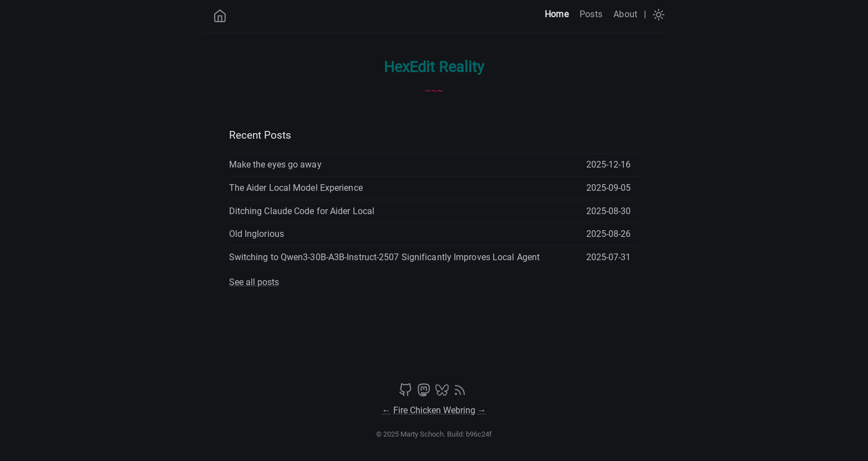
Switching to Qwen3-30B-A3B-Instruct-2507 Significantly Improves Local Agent (385, 257)
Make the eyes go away (275, 164)
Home (557, 14)
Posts (591, 14)
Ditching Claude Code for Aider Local (302, 211)
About (625, 14)
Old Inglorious (257, 234)
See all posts (254, 282)
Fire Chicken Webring (434, 410)
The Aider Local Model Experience (296, 188)
